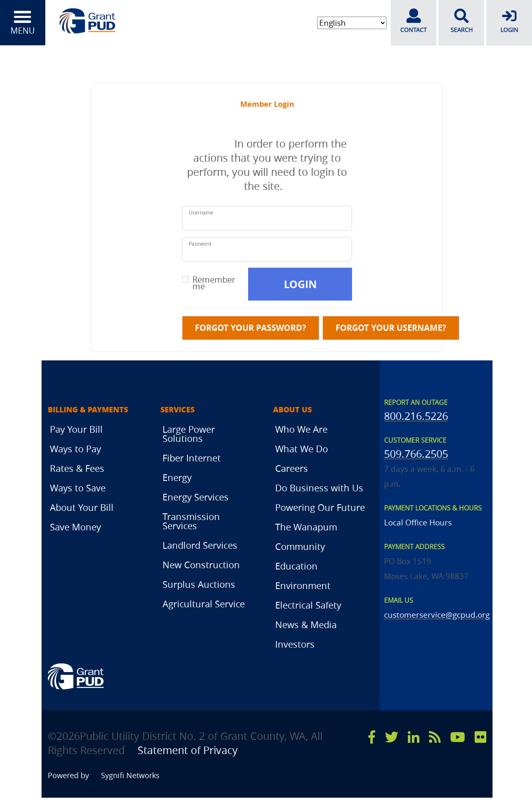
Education (296, 566)
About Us (292, 410)
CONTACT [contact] (414, 21)
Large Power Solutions (189, 434)
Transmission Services (191, 521)
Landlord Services (200, 545)
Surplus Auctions (199, 584)
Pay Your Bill (76, 429)
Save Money (75, 527)
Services (177, 410)
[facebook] (372, 737)
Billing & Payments (88, 410)
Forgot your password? (251, 328)
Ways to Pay (75, 449)
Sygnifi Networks (131, 775)
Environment (303, 585)
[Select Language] (351, 23)
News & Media (306, 625)
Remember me (214, 283)
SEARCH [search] (461, 21)
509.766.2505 (416, 454)
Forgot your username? (391, 328)
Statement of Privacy (188, 750)
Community (300, 546)
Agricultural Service (204, 604)
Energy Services (196, 497)
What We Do (302, 449)
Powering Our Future (320, 507)
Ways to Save (78, 488)
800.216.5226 (416, 416)
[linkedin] (414, 737)
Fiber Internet (192, 458)
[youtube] (458, 737)
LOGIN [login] (509, 21)
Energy (177, 477)
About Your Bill (82, 507)
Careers (292, 468)
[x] (392, 737)
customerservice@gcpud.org (437, 615)
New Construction (201, 565)
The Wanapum (306, 527)
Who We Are (301, 429)
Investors (295, 644)
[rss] (435, 737)
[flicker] (480, 737)
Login (300, 284)
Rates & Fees (77, 468)
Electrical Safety (308, 605)
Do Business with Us (319, 488)
